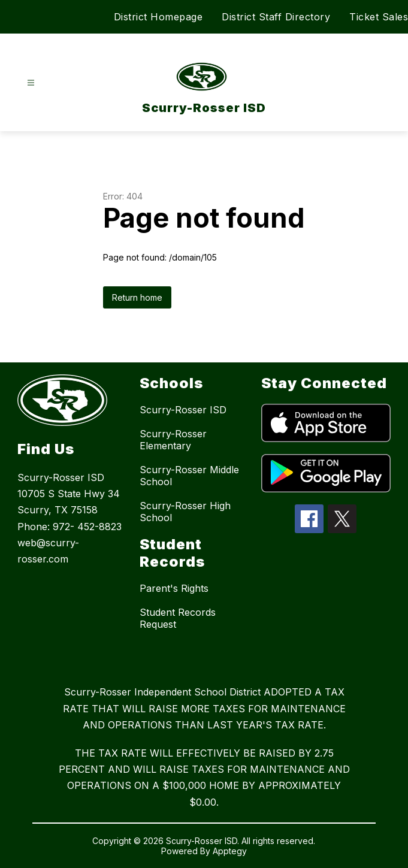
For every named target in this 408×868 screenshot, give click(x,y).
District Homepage (158, 17)
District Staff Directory (276, 17)
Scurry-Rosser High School (185, 512)
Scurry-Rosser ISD (183, 410)
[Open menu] (31, 83)
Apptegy (230, 851)
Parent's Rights (174, 588)
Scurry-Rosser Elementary (173, 440)
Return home (137, 297)
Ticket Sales (379, 17)
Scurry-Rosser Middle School (189, 476)
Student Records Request (178, 618)
